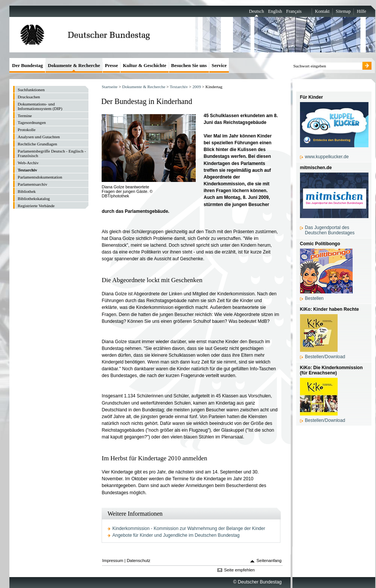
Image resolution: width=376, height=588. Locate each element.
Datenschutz (139, 561)
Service (219, 65)
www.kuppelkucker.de (327, 157)
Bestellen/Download (325, 357)
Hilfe (362, 11)
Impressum (113, 561)
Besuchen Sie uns (189, 65)
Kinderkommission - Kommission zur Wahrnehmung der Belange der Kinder (189, 528)
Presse (112, 65)
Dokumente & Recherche (144, 87)
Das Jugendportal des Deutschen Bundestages (330, 230)
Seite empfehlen (239, 570)
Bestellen (314, 298)
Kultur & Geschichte (144, 65)
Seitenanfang (269, 561)
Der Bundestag (27, 65)
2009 (197, 87)
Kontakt (322, 11)
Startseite (110, 87)
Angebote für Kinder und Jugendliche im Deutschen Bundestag (176, 535)
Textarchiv (179, 87)
